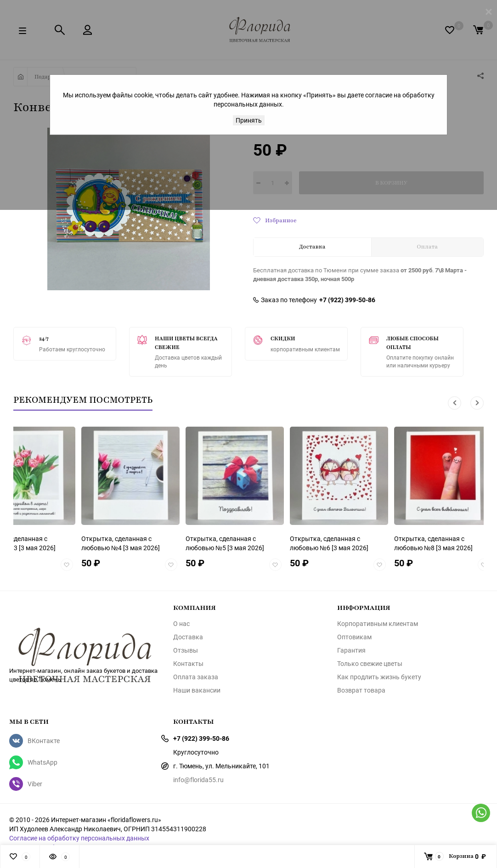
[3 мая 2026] (121, 543)
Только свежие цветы (370, 664)
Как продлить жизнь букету (379, 677)
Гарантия (351, 650)
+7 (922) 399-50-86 (347, 300)
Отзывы (186, 650)
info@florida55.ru (198, 780)
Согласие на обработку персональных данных (79, 838)
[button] (455, 403)
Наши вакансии (197, 690)
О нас (181, 624)
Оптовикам (354, 637)
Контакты (188, 664)
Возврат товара (361, 690)
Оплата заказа (196, 677)
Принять (249, 120)
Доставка (188, 637)
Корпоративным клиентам (378, 624)
